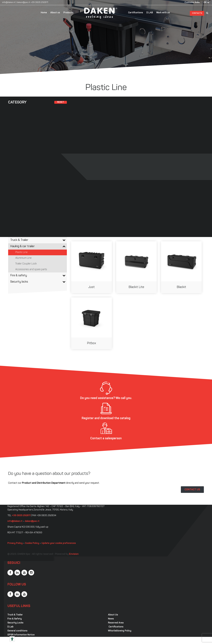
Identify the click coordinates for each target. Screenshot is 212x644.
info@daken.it (9, 2)
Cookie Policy (32, 543)
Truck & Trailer (15, 615)
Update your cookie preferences (59, 543)
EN (205, 2)
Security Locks (15, 623)
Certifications (136, 13)
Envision (74, 554)
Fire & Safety (15, 619)
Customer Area (192, 2)
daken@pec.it (23, 2)
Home (44, 13)
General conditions (17, 631)
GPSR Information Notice (21, 635)
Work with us (163, 13)
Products (68, 13)
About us (55, 13)
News (111, 619)
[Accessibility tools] (12, 639)
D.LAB (150, 13)
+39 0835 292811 (39, 2)
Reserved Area (116, 623)
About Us (113, 615)
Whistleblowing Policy (120, 631)
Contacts (197, 13)
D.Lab (10, 627)
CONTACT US (192, 490)
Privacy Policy (15, 543)
